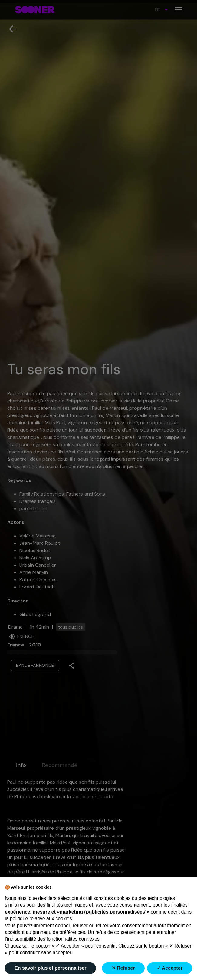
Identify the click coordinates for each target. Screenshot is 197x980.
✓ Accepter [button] (170, 968)
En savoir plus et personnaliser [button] (50, 968)
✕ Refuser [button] (123, 968)
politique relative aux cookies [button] (41, 919)
